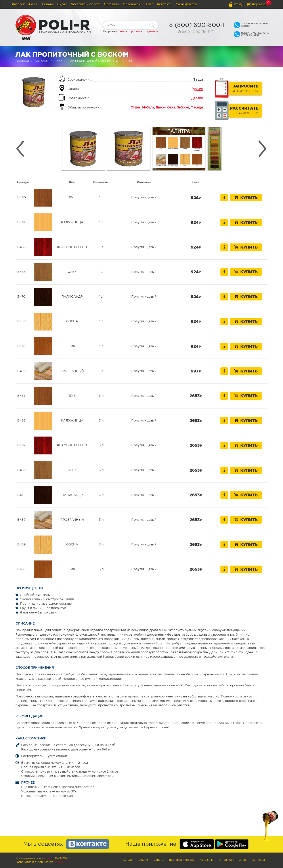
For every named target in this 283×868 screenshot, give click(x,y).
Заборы (183, 108)
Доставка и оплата (86, 4)
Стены (136, 108)
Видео (62, 4)
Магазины (112, 4)
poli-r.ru (49, 858)
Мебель (148, 108)
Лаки (58, 61)
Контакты (165, 4)
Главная (22, 61)
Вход (238, 4)
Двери (161, 108)
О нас (149, 4)
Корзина (259, 4)
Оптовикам (132, 4)
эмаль (123, 31)
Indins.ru (61, 862)
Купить (246, 198)
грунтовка (152, 31)
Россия (197, 89)
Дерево (197, 98)
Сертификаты (187, 4)
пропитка (136, 31)
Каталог (18, 4)
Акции (33, 4)
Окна (171, 108)
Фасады (197, 108)
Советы (48, 4)
